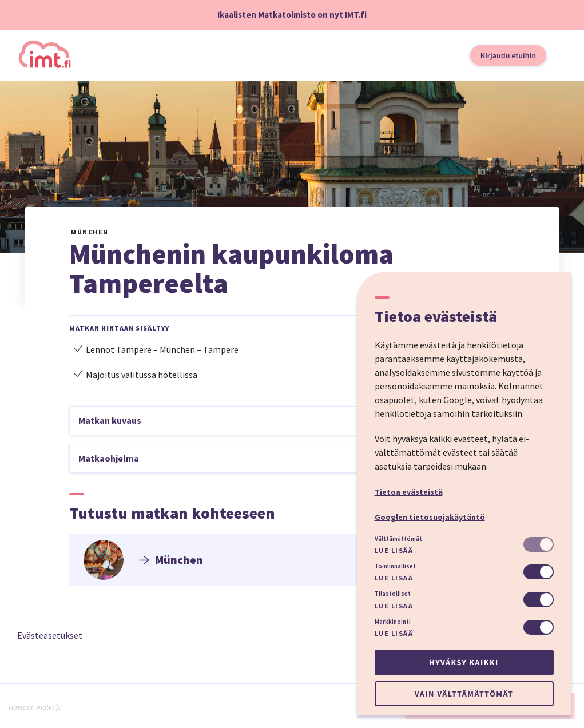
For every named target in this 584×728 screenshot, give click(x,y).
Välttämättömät (398, 539)
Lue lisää (394, 550)
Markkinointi (393, 622)
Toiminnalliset (395, 566)
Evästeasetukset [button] (50, 635)
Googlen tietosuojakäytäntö (430, 517)
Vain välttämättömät (464, 694)
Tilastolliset (393, 594)
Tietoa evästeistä (409, 492)
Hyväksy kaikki (464, 662)
